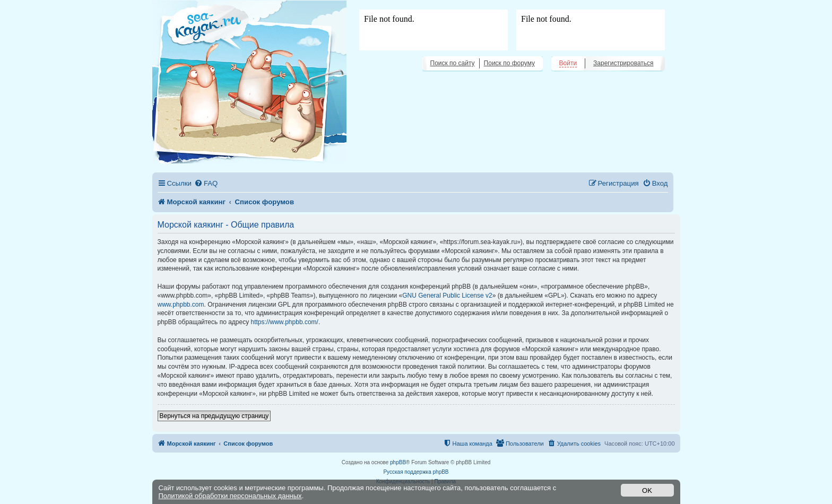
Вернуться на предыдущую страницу (214, 416)
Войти (568, 63)
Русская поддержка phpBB (416, 472)
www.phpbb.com (181, 305)
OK (647, 490)
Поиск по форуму (509, 63)
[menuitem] (206, 183)
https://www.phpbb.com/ (285, 322)
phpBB (398, 462)
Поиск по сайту (453, 63)
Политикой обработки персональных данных (230, 496)
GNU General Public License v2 (447, 296)
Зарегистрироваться (623, 63)
